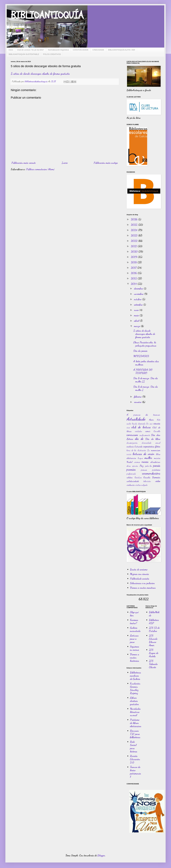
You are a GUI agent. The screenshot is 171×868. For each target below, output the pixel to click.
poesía (157, 466)
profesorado (131, 474)
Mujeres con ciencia (139, 574)
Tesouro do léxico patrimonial (135, 772)
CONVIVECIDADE (81, 50)
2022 (134, 241)
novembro (139, 294)
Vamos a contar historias (135, 658)
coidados (138, 431)
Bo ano (149, 424)
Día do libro (153, 439)
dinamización (132, 443)
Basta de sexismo (139, 569)
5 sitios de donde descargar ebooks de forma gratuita (40, 74)
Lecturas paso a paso (134, 639)
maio (137, 315)
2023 (134, 235)
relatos (130, 477)
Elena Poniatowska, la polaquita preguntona (145, 344)
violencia (131, 485)
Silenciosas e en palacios (142, 583)
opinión (135, 466)
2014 (134, 284)
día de (139, 439)
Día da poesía (140, 351)
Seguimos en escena (135, 648)
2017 (134, 268)
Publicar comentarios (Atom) (40, 169)
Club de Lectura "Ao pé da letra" (31, 50)
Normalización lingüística (58, 50)
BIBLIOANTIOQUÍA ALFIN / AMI (122, 50)
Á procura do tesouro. (143, 415)
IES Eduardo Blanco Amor (153, 640)
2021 (134, 246)
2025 (134, 225)
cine (128, 427)
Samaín (156, 477)
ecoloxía (130, 446)
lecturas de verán (144, 454)
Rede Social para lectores (134, 747)
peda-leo (148, 466)
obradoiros (155, 462)
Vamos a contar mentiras (143, 588)
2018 (134, 262)
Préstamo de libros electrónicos (136, 723)
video (158, 481)
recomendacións (151, 473)
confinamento (145, 435)
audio (129, 424)
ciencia (157, 423)
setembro (139, 305)
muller (148, 458)
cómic (148, 431)
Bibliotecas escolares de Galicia (135, 676)
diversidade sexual (151, 443)
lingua (140, 458)
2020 (134, 252)
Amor (151, 420)
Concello (157, 431)
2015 (134, 278)
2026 (134, 219)
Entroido (139, 446)
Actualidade (136, 419)
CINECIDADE (98, 50)
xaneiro (138, 402)
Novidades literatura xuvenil (135, 712)
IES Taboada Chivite (153, 664)
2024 (134, 230)
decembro (139, 288)
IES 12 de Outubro (154, 629)
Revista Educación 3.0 (135, 759)
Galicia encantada (135, 629)
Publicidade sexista (140, 579)
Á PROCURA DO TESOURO (143, 371)
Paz (142, 466)
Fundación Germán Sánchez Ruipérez (135, 688)
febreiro (138, 397)
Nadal (129, 462)
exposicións (149, 446)
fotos (158, 446)
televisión (147, 481)
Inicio (11, 50)
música (157, 458)
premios (131, 469)
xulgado (144, 485)
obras (129, 466)
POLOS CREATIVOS (52, 54)
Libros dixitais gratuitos (134, 701)
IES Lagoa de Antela (154, 653)
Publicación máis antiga (106, 163)
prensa (144, 470)
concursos (132, 435)
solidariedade (133, 481)
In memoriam (154, 450)
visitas (138, 485)
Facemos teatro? (134, 622)
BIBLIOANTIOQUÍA (47, 15)
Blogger (101, 855)
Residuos (138, 477)
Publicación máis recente (23, 163)
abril (137, 321)
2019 (134, 257)
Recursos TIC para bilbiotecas (135, 734)
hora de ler (131, 450)
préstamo (156, 470)
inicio (129, 454)
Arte (159, 420)
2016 (134, 273)
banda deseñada (139, 424)
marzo (137, 326)
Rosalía (147, 477)
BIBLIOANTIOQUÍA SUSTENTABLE (24, 54)
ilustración (142, 450)
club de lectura (141, 427)
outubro (138, 299)
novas (145, 462)
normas (137, 462)
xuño (137, 310)
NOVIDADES (141, 356)
